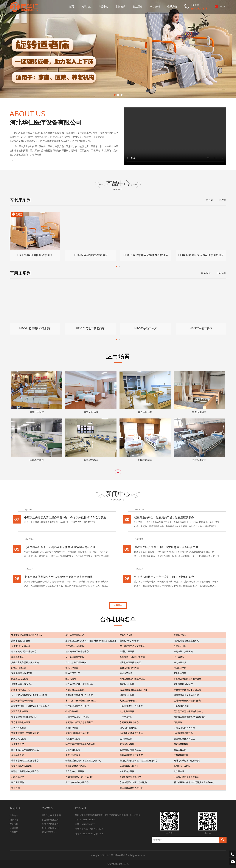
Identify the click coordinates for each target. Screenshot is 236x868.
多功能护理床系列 (50, 820)
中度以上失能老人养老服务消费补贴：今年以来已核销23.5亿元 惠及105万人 (70, 517)
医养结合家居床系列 (51, 815)
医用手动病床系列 (50, 828)
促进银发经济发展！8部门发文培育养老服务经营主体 (169, 547)
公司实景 (14, 828)
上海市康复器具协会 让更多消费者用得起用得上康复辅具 (61, 577)
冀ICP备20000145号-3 (118, 864)
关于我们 (86, 6)
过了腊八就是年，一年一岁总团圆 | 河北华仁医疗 (167, 577)
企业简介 (14, 815)
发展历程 (14, 824)
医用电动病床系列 (50, 824)
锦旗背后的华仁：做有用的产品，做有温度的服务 (167, 517)
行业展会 (138, 6)
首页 (71, 6)
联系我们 (172, 6)
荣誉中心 (14, 820)
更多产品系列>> (49, 832)
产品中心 (103, 6)
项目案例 (155, 6)
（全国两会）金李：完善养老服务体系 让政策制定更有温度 (62, 547)
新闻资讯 (121, 6)
